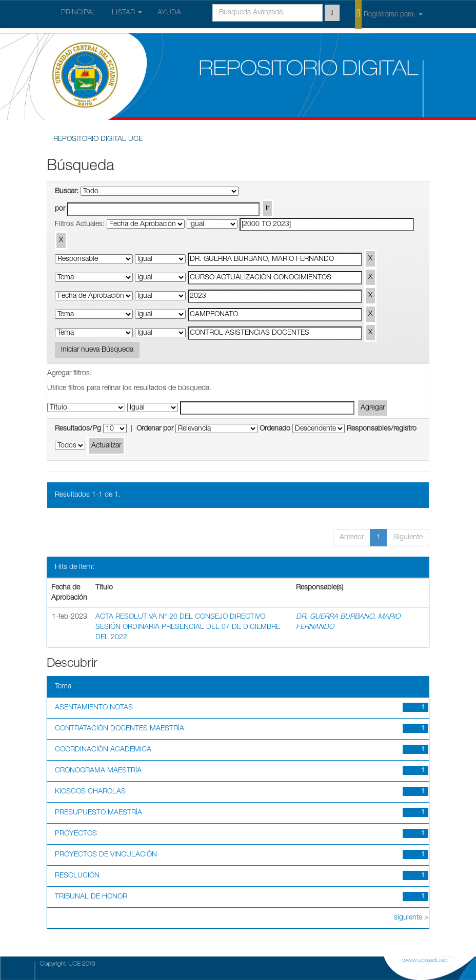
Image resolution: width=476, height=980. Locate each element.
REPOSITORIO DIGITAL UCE (98, 139)
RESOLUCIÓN (77, 876)
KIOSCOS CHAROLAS (90, 792)
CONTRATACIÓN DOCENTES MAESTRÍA (120, 729)
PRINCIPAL (79, 13)
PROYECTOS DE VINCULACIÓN (106, 855)
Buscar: (67, 192)
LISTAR (127, 13)
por (60, 209)
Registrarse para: (389, 14)
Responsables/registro (382, 429)
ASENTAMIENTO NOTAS (94, 708)
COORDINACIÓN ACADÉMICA (103, 750)
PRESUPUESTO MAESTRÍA (98, 813)
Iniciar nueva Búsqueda (97, 350)
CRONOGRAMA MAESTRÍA (98, 771)
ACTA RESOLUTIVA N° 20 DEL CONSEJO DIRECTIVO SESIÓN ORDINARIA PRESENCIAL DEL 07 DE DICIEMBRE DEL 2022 (188, 627)
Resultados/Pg (78, 429)
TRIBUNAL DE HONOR (91, 897)
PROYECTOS (76, 834)
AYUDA (169, 13)
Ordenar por (155, 429)
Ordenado (275, 429)
